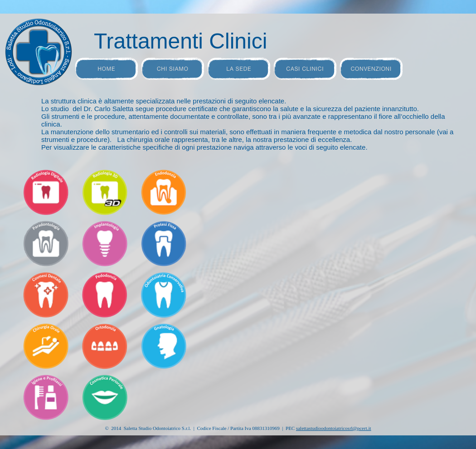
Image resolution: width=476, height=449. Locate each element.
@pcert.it (334, 428)
